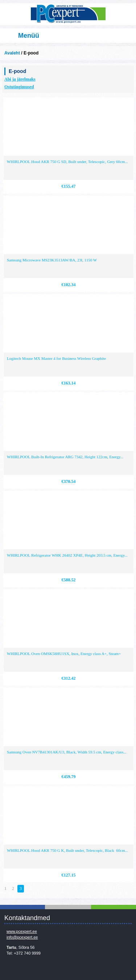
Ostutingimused (19, 87)
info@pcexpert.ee (22, 937)
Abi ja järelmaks (20, 79)
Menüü (29, 36)
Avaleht (12, 53)
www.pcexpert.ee (22, 931)
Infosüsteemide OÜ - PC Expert (68, 14)
